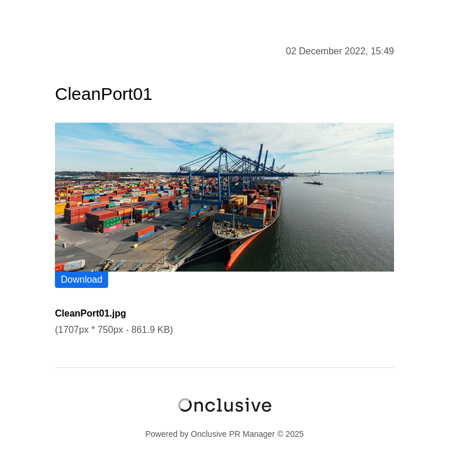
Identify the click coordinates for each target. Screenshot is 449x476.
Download (82, 279)
